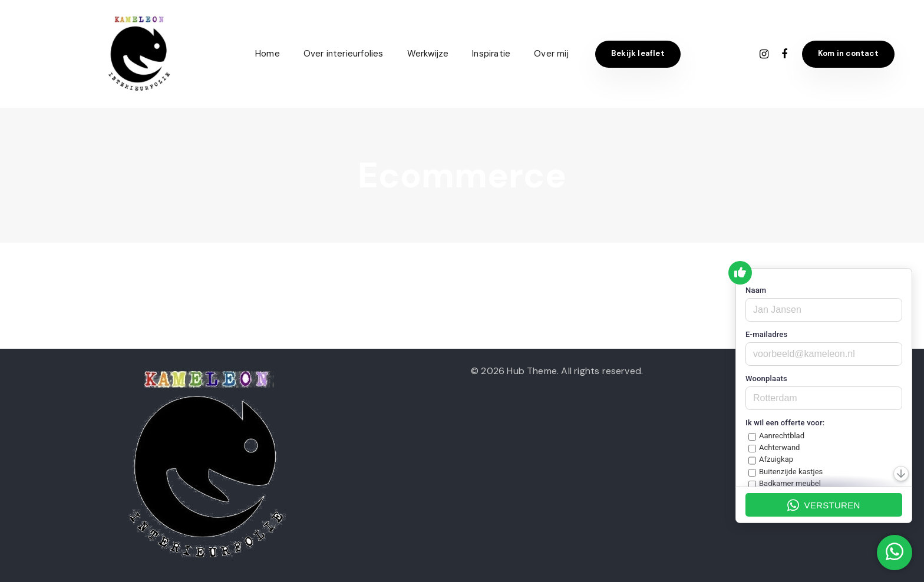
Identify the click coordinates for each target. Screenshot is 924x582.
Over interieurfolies (344, 54)
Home (268, 54)
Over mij (551, 54)
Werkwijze (428, 54)
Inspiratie (491, 54)
